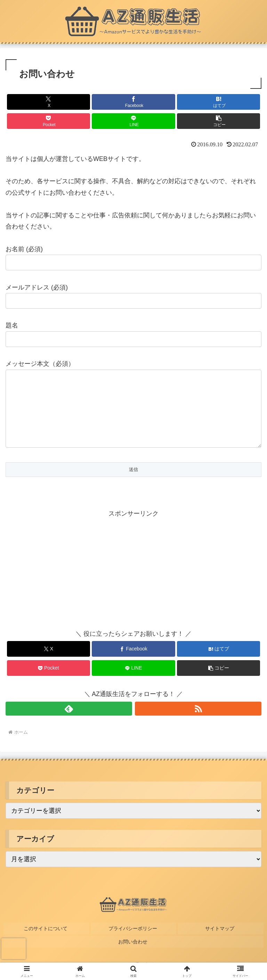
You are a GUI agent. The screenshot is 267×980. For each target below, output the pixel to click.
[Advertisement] (70, 582)
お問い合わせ (133, 951)
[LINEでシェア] (133, 121)
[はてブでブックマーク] (219, 102)
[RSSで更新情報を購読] (198, 723)
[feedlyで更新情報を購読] (69, 723)
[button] (219, 121)
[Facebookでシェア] (133, 102)
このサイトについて (46, 941)
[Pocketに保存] (48, 121)
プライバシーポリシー (133, 941)
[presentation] (14, 949)
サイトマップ (221, 941)
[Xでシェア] (48, 102)
